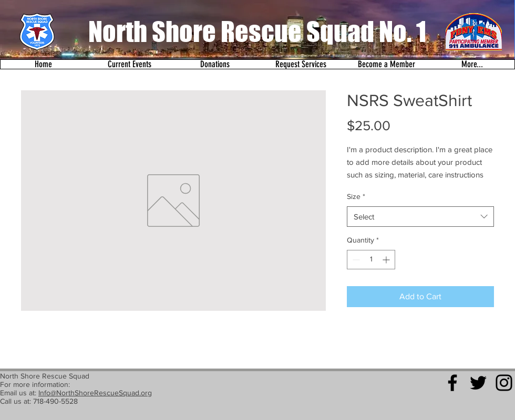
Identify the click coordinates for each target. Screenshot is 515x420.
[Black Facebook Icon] (452, 383)
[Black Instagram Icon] (504, 383)
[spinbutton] (371, 260)
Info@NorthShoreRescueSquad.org (95, 393)
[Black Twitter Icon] (478, 383)
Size (356, 196)
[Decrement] (355, 260)
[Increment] (387, 260)
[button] (129, 64)
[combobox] (420, 217)
